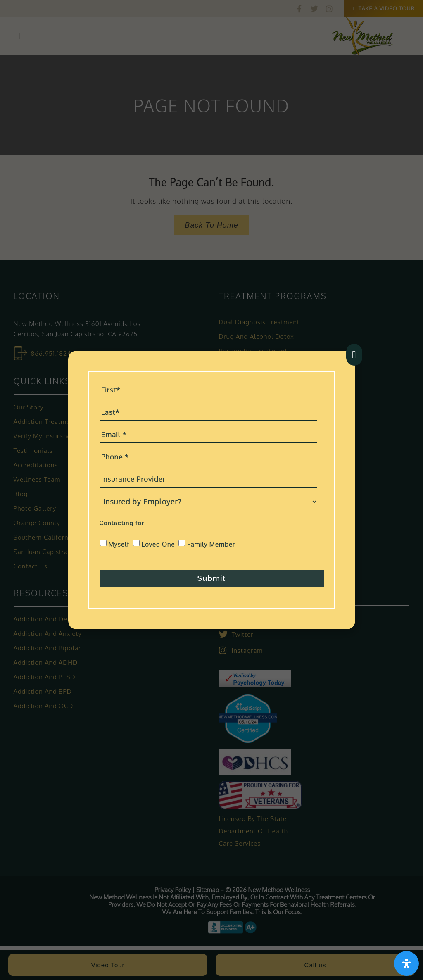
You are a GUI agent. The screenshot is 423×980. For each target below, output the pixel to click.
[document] (211, 490)
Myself (119, 540)
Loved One (158, 540)
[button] (354, 354)
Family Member (211, 540)
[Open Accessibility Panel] (406, 963)
